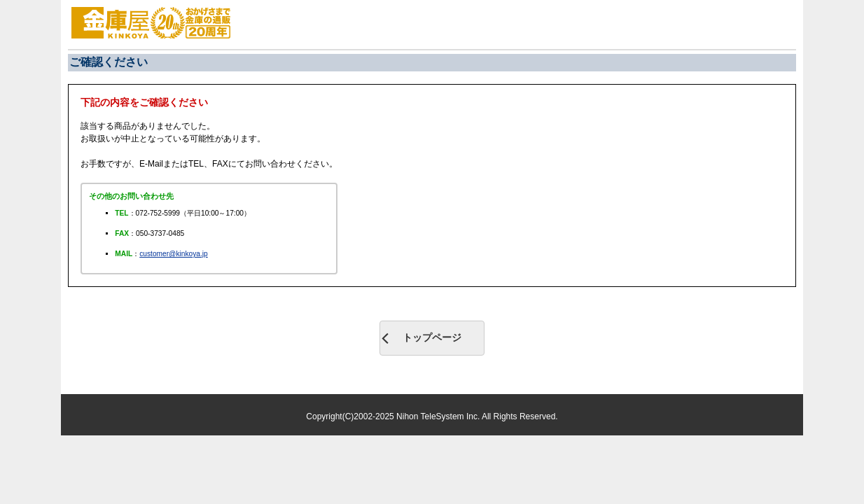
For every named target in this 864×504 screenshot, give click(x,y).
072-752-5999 (158, 213)
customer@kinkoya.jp (174, 254)
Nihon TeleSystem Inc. (439, 416)
